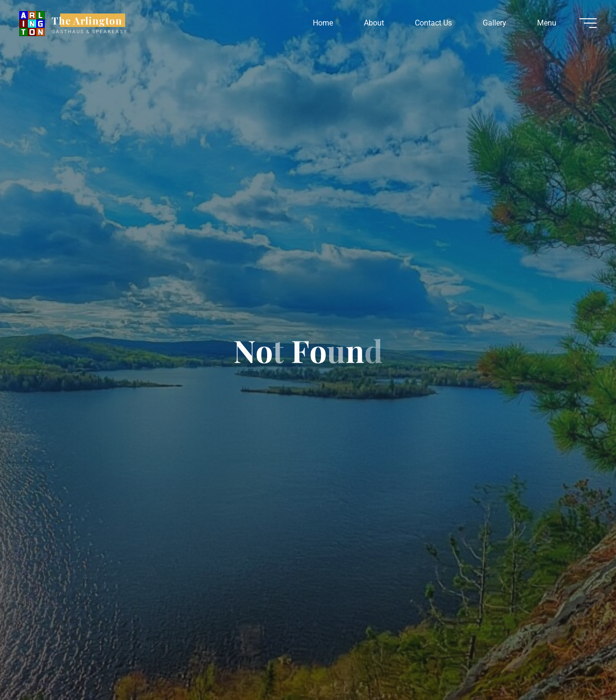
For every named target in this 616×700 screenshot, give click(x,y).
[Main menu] (588, 23)
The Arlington (87, 20)
